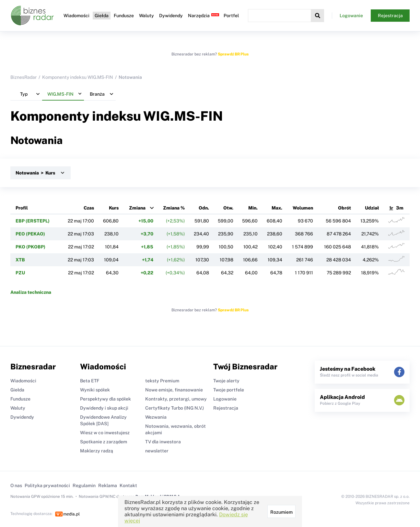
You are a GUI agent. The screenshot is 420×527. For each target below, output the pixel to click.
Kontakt (128, 485)
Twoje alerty (226, 381)
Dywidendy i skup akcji (104, 408)
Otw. (228, 208)
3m (400, 208)
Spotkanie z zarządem (104, 442)
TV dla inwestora (163, 442)
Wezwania (156, 417)
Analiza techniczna (31, 292)
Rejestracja (390, 16)
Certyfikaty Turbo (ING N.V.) (175, 408)
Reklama (108, 485)
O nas (16, 485)
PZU (20, 273)
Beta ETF (90, 381)
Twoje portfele (229, 390)
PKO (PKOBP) (30, 247)
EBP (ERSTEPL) (33, 221)
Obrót (344, 208)
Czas (89, 208)
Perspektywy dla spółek (105, 399)
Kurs (114, 208)
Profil (22, 208)
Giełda (102, 16)
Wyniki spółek (95, 390)
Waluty (146, 16)
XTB (20, 260)
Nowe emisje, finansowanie (174, 390)
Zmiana (137, 208)
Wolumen (303, 208)
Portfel (231, 16)
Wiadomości (76, 16)
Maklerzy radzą (97, 451)
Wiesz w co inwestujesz (105, 433)
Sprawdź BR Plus (233, 54)
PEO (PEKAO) (30, 234)
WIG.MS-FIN (183, 116)
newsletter (157, 451)
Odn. (204, 208)
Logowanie (351, 16)
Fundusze (124, 16)
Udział (372, 208)
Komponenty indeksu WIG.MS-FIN (78, 77)
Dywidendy (171, 16)
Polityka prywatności (47, 485)
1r (391, 208)
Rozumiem (281, 512)
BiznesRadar (23, 77)
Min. (253, 208)
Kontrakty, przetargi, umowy (176, 399)
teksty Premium (162, 381)
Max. (277, 208)
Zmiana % (174, 208)
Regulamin (84, 485)
